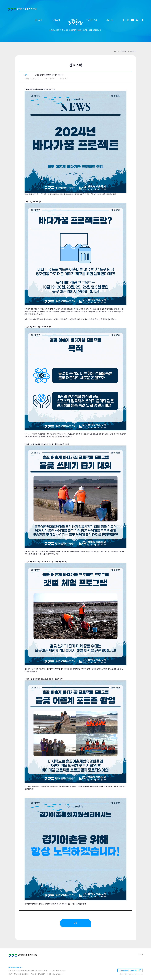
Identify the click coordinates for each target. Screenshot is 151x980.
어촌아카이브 (92, 20)
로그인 (141, 954)
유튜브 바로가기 (133, 20)
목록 (75, 923)
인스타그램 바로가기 (128, 20)
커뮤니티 (110, 20)
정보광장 (74, 20)
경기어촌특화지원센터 (22, 9)
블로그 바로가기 (137, 20)
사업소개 (56, 20)
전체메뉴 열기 (143, 20)
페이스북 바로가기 (123, 20)
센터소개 (38, 20)
